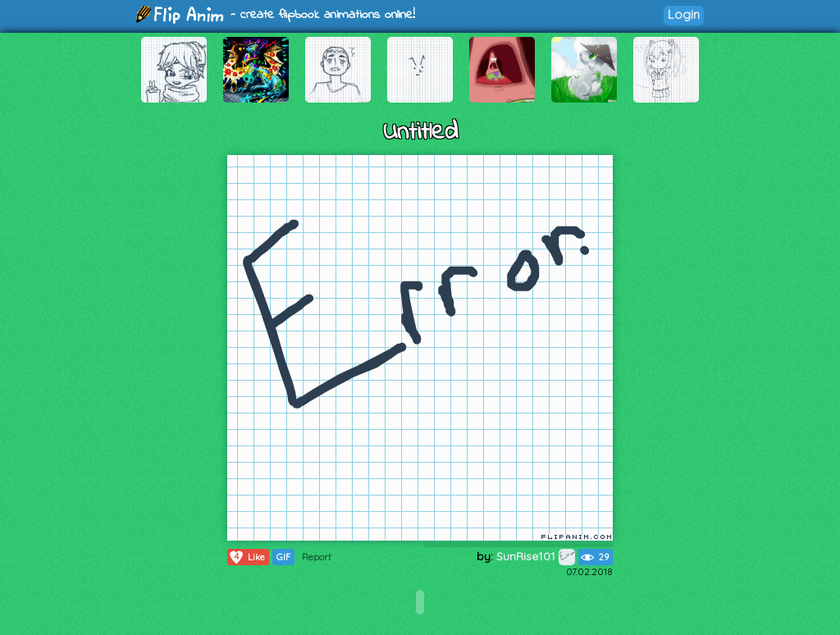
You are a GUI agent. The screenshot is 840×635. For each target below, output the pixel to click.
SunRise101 (536, 556)
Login (684, 14)
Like (247, 557)
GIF (283, 557)
